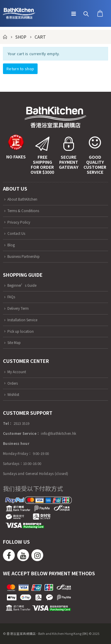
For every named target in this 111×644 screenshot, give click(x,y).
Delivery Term (18, 308)
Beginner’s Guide (22, 285)
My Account (17, 372)
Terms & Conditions (23, 210)
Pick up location (21, 331)
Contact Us (16, 233)
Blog (11, 245)
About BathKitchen (22, 199)
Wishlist (13, 394)
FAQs (11, 297)
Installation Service (22, 320)
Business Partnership (24, 256)
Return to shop (20, 69)
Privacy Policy (19, 222)
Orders (13, 383)
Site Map (14, 342)
